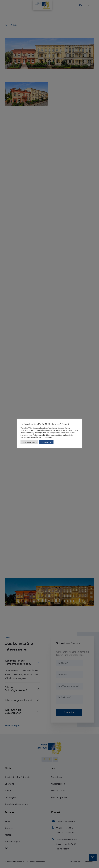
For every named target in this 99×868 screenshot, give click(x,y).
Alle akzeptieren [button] (46, 442)
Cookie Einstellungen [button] (29, 442)
